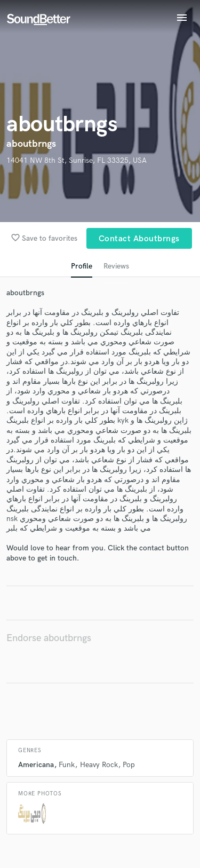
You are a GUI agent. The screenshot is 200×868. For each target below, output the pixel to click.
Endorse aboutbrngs (49, 638)
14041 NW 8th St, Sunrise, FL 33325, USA (77, 160)
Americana (36, 765)
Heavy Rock (99, 765)
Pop (129, 765)
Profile (82, 266)
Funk (67, 765)
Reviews (116, 266)
